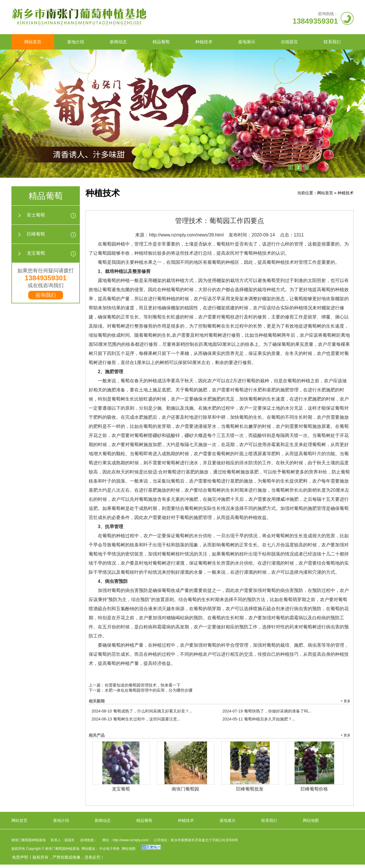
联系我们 (332, 42)
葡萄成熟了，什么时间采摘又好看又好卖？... (142, 711)
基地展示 (247, 42)
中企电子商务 (109, 849)
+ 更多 (346, 701)
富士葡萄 (36, 215)
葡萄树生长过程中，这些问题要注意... (136, 719)
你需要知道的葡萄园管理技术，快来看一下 (143, 685)
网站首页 (33, 42)
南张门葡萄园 (185, 789)
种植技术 (204, 42)
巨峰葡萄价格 (314, 789)
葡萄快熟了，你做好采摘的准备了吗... (267, 711)
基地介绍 (76, 42)
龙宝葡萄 (36, 253)
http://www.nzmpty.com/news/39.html (186, 235)
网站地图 (311, 820)
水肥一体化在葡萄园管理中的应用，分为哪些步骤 (149, 690)
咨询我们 (46, 295)
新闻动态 (118, 42)
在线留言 (289, 42)
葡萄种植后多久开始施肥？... (259, 719)
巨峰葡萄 (36, 234)
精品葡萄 (161, 42)
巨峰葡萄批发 (250, 789)
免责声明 (20, 857)
